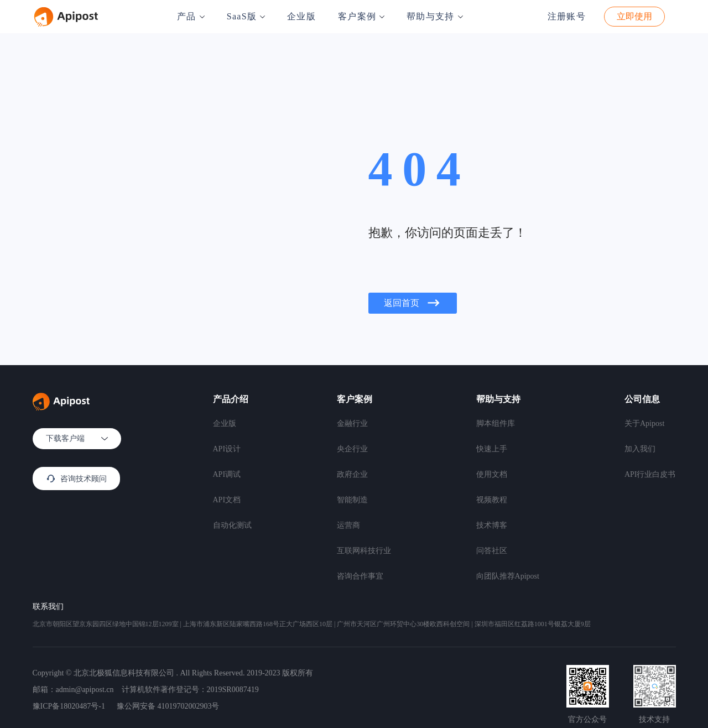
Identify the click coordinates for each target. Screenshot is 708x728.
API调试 (227, 474)
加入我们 (640, 449)
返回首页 (413, 303)
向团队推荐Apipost (508, 576)
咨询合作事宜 (360, 576)
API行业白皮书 (650, 474)
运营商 (348, 525)
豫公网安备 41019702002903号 (168, 706)
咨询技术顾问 (76, 479)
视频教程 (492, 500)
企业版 (301, 16)
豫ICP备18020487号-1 (69, 706)
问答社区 (492, 551)
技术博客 (492, 525)
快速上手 (492, 449)
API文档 (227, 500)
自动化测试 (232, 525)
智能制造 (352, 500)
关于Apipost (644, 423)
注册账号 (567, 16)
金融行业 (352, 423)
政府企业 (352, 474)
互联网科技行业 (364, 551)
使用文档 (492, 474)
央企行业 (352, 449)
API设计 (227, 449)
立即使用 (634, 16)
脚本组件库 (496, 423)
